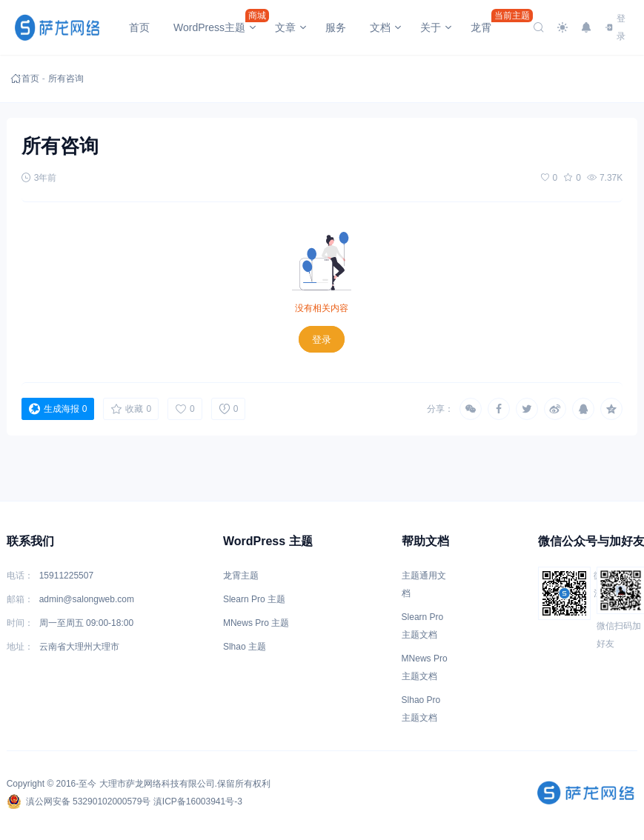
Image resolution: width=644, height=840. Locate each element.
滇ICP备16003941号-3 (198, 801)
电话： (20, 576)
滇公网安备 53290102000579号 (79, 801)
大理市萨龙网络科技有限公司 (157, 784)
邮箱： (20, 599)
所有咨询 (59, 79)
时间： (20, 623)
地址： (20, 647)
